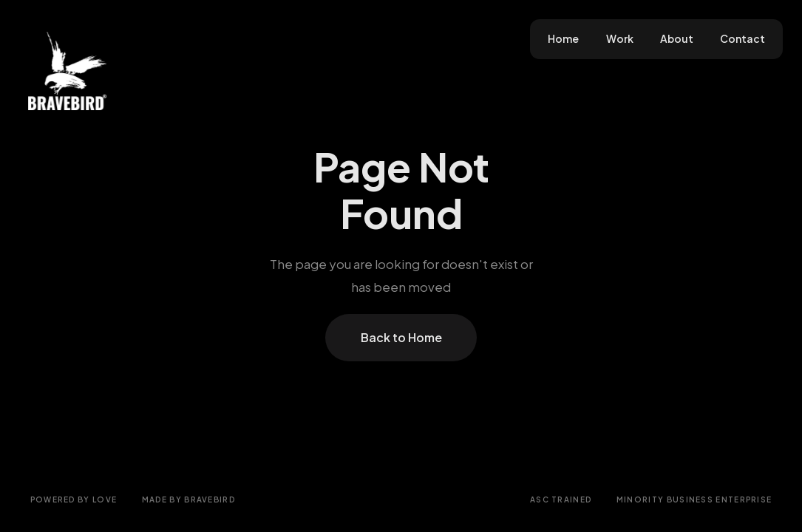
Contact (742, 39)
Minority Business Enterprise (694, 499)
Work (620, 39)
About (677, 39)
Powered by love (74, 499)
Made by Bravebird (188, 499)
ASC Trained (561, 499)
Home (563, 39)
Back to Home (401, 337)
